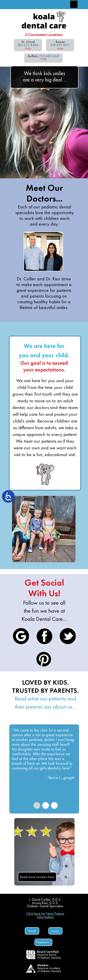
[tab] (37, 805)
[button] (74, 4)
